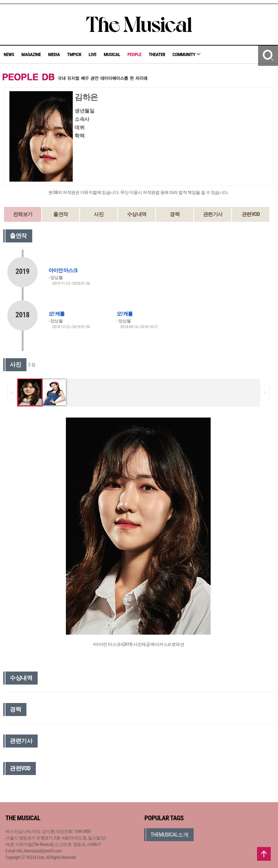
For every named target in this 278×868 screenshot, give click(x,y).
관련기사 (213, 214)
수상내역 (137, 214)
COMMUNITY (186, 54)
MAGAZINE (31, 54)
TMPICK (74, 54)
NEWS (9, 54)
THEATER (157, 54)
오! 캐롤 (56, 314)
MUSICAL (112, 54)
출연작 (61, 214)
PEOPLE (134, 54)
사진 (99, 214)
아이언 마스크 (63, 270)
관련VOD (251, 214)
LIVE (93, 54)
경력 (175, 214)
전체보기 (23, 214)
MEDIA (54, 54)
